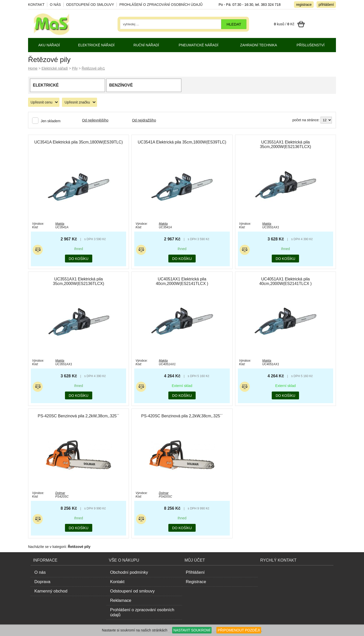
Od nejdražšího (144, 120)
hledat (234, 24)
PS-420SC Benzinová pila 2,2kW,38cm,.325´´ (78, 416)
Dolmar (60, 493)
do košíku (79, 259)
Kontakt (36, 5)
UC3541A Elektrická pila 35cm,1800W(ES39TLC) (78, 142)
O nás (55, 5)
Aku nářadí (49, 45)
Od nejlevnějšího (95, 120)
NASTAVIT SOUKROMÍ (192, 630)
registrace (304, 5)
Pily (75, 68)
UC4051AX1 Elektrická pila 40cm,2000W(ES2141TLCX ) (182, 281)
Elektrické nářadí (55, 68)
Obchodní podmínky (129, 572)
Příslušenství (310, 45)
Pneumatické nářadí (199, 45)
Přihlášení (195, 572)
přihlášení (326, 5)
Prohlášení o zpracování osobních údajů (161, 5)
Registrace (196, 582)
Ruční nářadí (146, 45)
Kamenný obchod (51, 591)
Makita (60, 224)
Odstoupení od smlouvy (90, 5)
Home (33, 68)
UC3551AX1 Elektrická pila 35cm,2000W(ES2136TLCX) (286, 144)
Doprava (42, 582)
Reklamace (121, 600)
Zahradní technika (259, 45)
